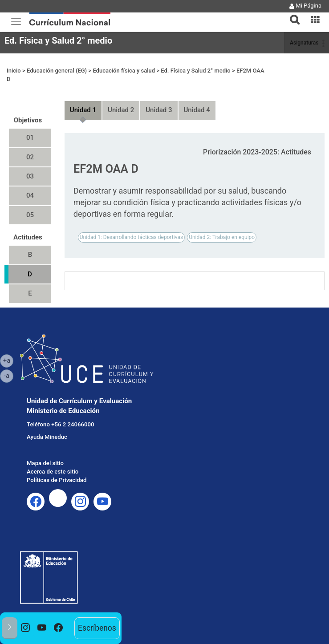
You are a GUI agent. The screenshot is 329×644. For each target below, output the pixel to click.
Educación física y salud (124, 71)
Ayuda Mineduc (47, 437)
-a (9, 375)
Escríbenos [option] (97, 628)
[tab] (291, 14)
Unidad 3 (159, 110)
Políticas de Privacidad (57, 480)
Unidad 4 (197, 110)
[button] (291, 14)
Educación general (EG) (57, 71)
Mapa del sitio (45, 463)
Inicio (14, 71)
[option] (26, 628)
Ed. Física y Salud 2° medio (58, 41)
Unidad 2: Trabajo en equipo (222, 237)
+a (8, 360)
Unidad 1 (83, 110)
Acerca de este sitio (53, 472)
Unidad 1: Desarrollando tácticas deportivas (131, 237)
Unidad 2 (121, 110)
